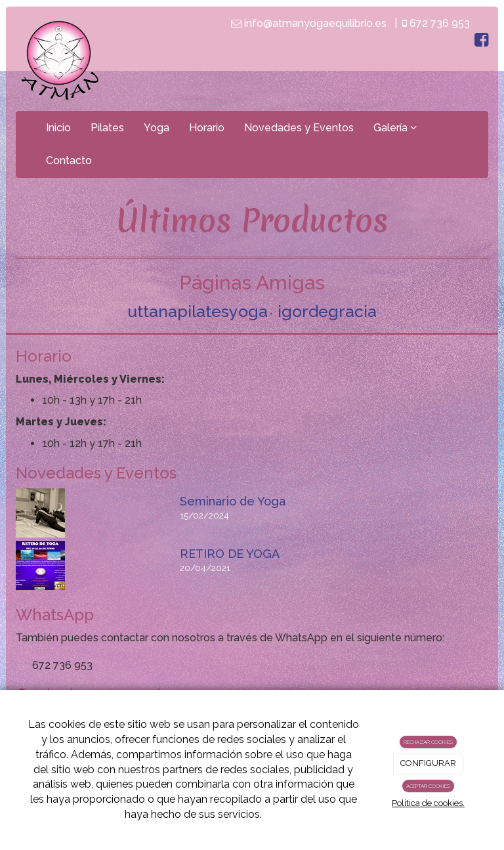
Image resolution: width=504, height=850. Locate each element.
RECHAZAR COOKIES (428, 742)
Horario (207, 128)
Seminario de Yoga (233, 501)
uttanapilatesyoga (198, 311)
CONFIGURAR (428, 763)
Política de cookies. (428, 803)
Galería (395, 128)
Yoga (157, 128)
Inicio (58, 128)
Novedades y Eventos (299, 128)
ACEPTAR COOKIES (428, 786)
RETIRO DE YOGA (230, 554)
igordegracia (327, 311)
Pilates (107, 128)
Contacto (69, 160)
